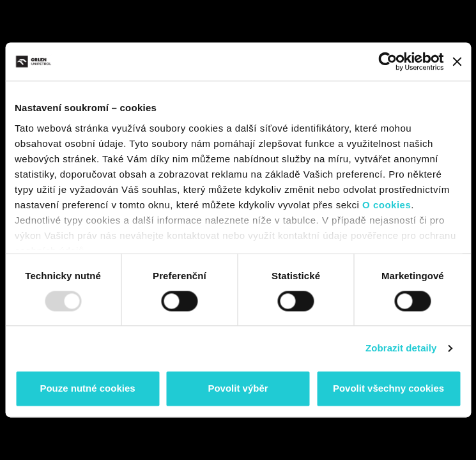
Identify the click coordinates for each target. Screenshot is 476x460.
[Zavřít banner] (457, 61)
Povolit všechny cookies (388, 389)
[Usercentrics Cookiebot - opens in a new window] (388, 61)
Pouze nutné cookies (87, 389)
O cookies (387, 205)
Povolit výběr (238, 389)
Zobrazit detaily (401, 348)
